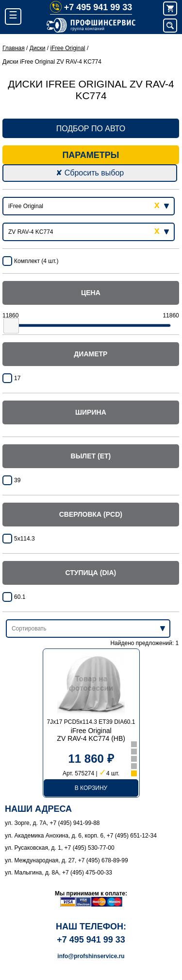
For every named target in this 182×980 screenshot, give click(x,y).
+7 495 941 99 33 (91, 7)
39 (17, 480)
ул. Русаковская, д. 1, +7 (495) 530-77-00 (60, 848)
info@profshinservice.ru (91, 956)
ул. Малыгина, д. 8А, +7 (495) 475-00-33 (58, 873)
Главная (14, 48)
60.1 (20, 597)
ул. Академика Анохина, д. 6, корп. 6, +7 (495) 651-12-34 (81, 836)
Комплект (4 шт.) (36, 261)
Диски (38, 48)
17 (17, 378)
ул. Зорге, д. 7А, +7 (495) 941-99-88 (52, 823)
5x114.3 (25, 539)
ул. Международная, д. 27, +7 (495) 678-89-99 (66, 860)
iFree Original (68, 48)
